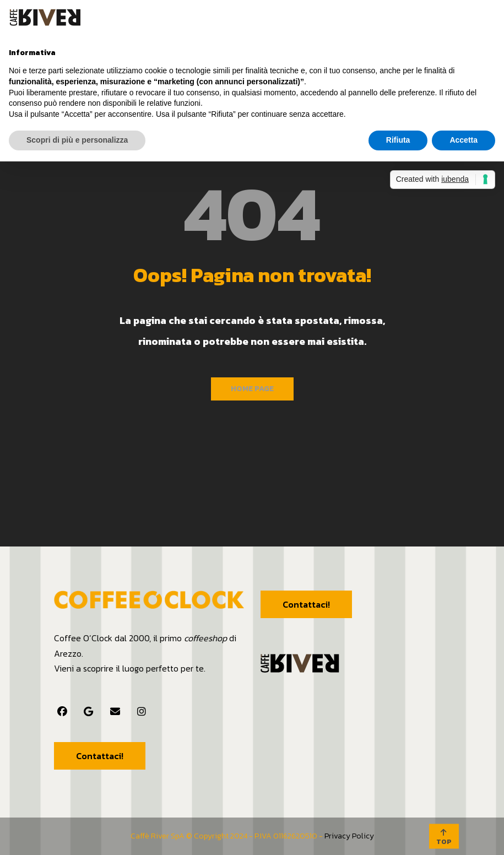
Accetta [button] (464, 140)
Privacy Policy (349, 836)
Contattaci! (100, 756)
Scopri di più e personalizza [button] (77, 140)
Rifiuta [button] (398, 140)
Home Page (252, 389)
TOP (444, 838)
